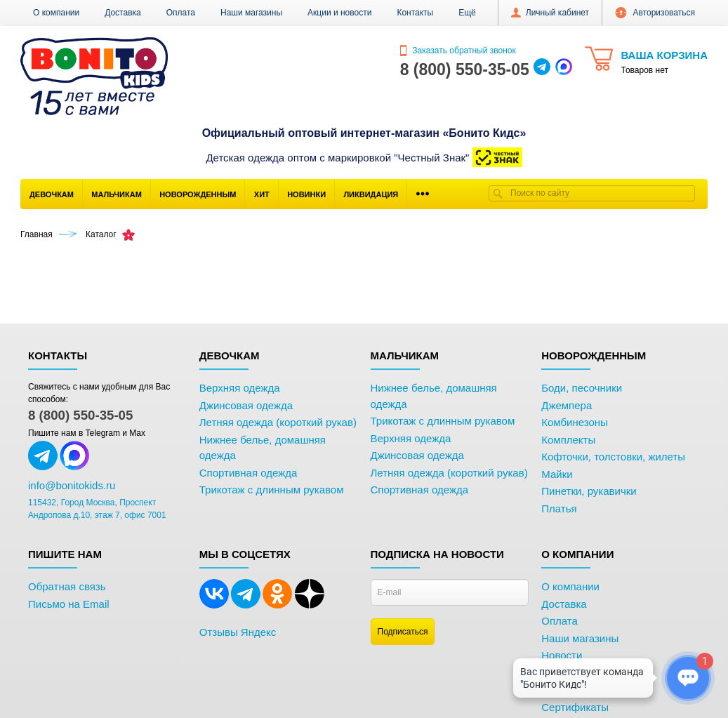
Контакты (415, 13)
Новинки (306, 194)
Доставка (123, 13)
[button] (467, 13)
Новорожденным (198, 194)
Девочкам (52, 194)
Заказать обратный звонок (458, 51)
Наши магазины (251, 13)
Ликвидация (371, 194)
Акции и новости (339, 13)
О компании (56, 13)
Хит (262, 194)
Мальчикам (117, 194)
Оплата (181, 13)
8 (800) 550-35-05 (80, 415)
